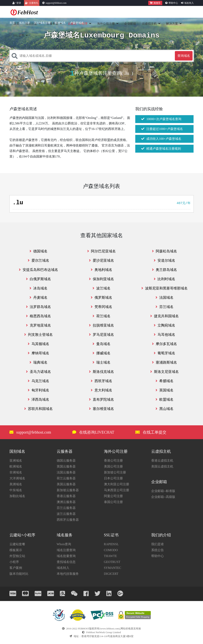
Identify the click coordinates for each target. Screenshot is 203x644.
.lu (127, 73)
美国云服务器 (66, 484)
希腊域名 (165, 381)
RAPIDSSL (111, 544)
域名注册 (24, 23)
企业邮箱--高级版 (163, 497)
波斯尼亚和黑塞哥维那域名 (165, 288)
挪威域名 (101, 353)
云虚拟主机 (149, 24)
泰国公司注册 (113, 502)
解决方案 (172, 24)
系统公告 (158, 550)
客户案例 (16, 568)
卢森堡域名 (77, 23)
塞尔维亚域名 (101, 409)
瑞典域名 (38, 362)
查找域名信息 (66, 562)
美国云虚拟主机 (162, 466)
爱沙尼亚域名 (101, 260)
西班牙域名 (101, 381)
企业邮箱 (130, 24)
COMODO (111, 550)
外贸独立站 (17, 556)
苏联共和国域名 (38, 409)
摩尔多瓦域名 (165, 344)
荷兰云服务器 (66, 478)
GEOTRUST (112, 562)
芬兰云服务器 (66, 508)
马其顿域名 (38, 344)
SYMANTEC (113, 568)
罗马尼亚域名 (101, 335)
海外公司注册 (106, 24)
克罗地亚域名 (38, 325)
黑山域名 (165, 409)
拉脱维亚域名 (101, 325)
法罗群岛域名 (38, 307)
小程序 (14, 562)
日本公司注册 (113, 478)
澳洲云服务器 (66, 502)
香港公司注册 (113, 461)
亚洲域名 (16, 461)
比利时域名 (165, 279)
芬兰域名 (165, 307)
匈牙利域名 (38, 390)
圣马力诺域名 (38, 372)
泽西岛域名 (38, 399)
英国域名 (165, 390)
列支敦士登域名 (38, 335)
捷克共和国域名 (165, 316)
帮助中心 (173, 3)
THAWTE (110, 556)
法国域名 (165, 298)
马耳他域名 (165, 335)
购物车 (155, 3)
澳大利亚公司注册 (117, 484)
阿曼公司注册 (113, 496)
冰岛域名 (38, 288)
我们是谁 (158, 544)
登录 (19, 3)
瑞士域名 (101, 362)
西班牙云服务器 (68, 520)
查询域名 (184, 56)
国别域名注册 (42, 23)
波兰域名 (101, 288)
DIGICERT (111, 574)
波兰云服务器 (66, 514)
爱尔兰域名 (38, 260)
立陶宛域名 (165, 325)
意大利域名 (101, 390)
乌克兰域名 (38, 381)
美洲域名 (16, 484)
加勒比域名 (17, 496)
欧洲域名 (60, 23)
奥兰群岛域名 (165, 270)
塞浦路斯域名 (165, 362)
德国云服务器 (66, 461)
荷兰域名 (101, 316)
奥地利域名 (101, 270)
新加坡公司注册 (115, 472)
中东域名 (16, 490)
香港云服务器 (66, 496)
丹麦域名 (38, 298)
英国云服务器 (66, 466)
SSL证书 (19, 35)
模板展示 (16, 550)
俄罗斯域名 (101, 298)
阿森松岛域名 (165, 251)
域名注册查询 (66, 550)
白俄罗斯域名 (38, 279)
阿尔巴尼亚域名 (101, 251)
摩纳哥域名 (38, 353)
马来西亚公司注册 (117, 490)
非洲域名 (16, 472)
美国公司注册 (113, 466)
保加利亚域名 (101, 279)
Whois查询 (64, 544)
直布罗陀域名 (101, 399)
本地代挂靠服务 (68, 574)
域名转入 (189, 3)
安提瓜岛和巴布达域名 (38, 270)
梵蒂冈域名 (101, 307)
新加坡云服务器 (68, 490)
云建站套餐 (17, 544)
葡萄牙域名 (165, 353)
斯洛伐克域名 (101, 372)
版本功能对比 (19, 574)
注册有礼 (34, 3)
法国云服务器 (66, 472)
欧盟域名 (165, 399)
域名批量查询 (66, 556)
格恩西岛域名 (38, 316)
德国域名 (38, 251)
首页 (12, 23)
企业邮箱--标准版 (163, 491)
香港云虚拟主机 (162, 461)
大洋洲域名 (17, 478)
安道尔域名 (165, 260)
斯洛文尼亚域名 (165, 372)
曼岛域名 (101, 344)
